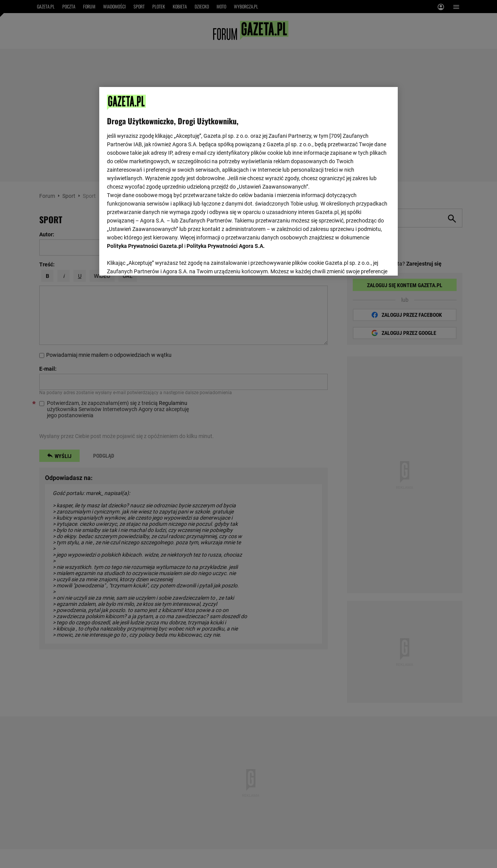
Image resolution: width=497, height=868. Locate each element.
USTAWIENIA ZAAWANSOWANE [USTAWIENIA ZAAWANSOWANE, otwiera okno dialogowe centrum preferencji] (158, 260)
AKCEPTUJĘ (364, 261)
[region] (248, 181)
